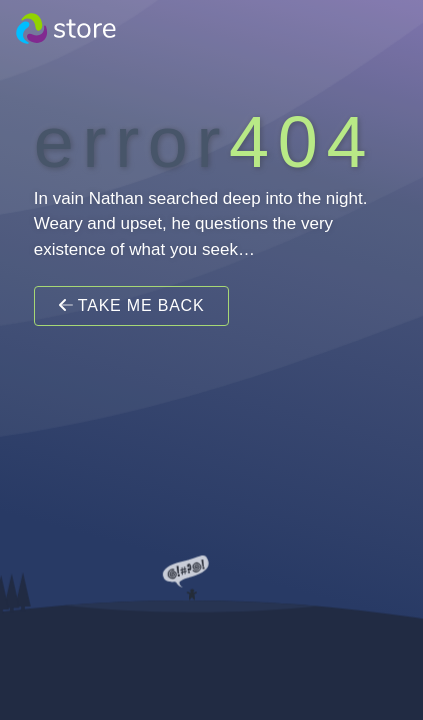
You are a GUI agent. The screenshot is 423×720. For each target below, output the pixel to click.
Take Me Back (132, 305)
